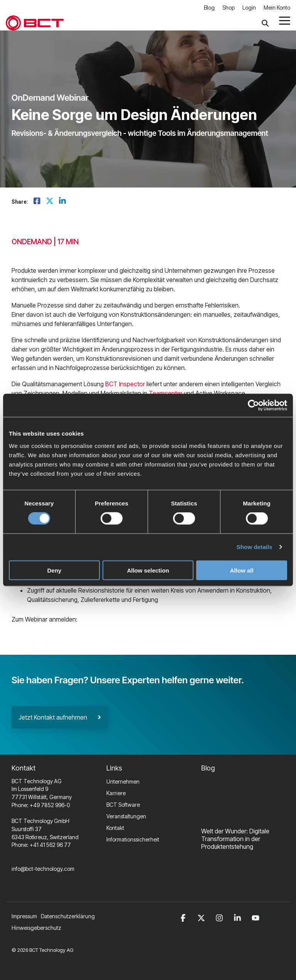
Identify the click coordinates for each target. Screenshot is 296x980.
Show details (255, 547)
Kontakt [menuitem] (115, 828)
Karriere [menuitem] (116, 793)
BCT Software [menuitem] (123, 805)
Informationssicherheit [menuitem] (133, 839)
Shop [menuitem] (229, 8)
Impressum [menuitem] (24, 916)
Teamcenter (166, 393)
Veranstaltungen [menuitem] (126, 816)
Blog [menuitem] (209, 8)
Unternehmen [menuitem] (123, 781)
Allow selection (148, 570)
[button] (285, 20)
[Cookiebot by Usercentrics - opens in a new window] (253, 406)
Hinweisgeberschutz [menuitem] (36, 928)
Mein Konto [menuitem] (277, 8)
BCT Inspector (125, 384)
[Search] (265, 23)
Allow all (242, 570)
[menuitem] (70, 916)
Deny (54, 570)
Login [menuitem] (249, 8)
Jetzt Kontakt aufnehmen (60, 717)
